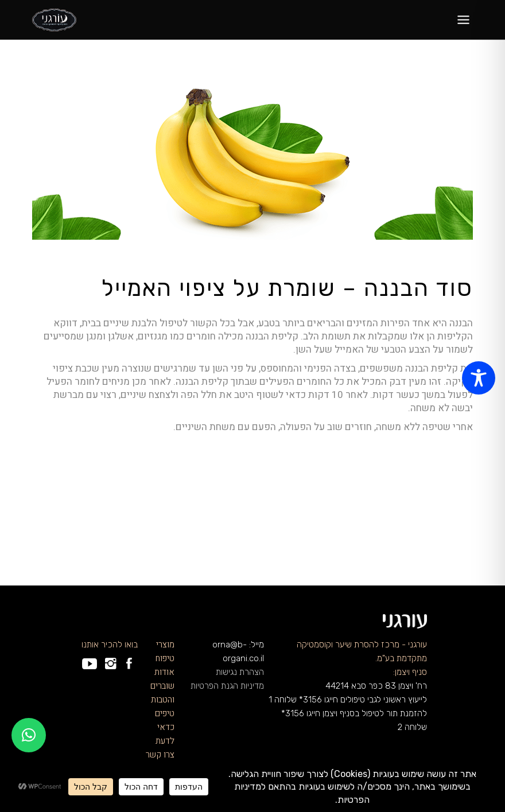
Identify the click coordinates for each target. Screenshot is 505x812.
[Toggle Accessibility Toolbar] (479, 378)
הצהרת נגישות (240, 672)
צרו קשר (160, 755)
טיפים (165, 713)
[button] (29, 735)
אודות (164, 672)
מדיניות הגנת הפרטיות (227, 686)
